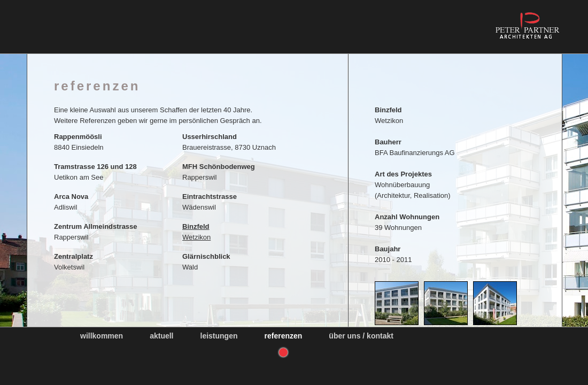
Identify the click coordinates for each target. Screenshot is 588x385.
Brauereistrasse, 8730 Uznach (229, 142)
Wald (206, 262)
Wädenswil (210, 202)
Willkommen (102, 336)
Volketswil (73, 262)
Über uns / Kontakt (361, 336)
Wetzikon (196, 232)
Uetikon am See (95, 172)
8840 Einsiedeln (79, 142)
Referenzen (284, 336)
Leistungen (219, 336)
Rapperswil (219, 172)
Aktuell (161, 336)
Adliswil (71, 202)
